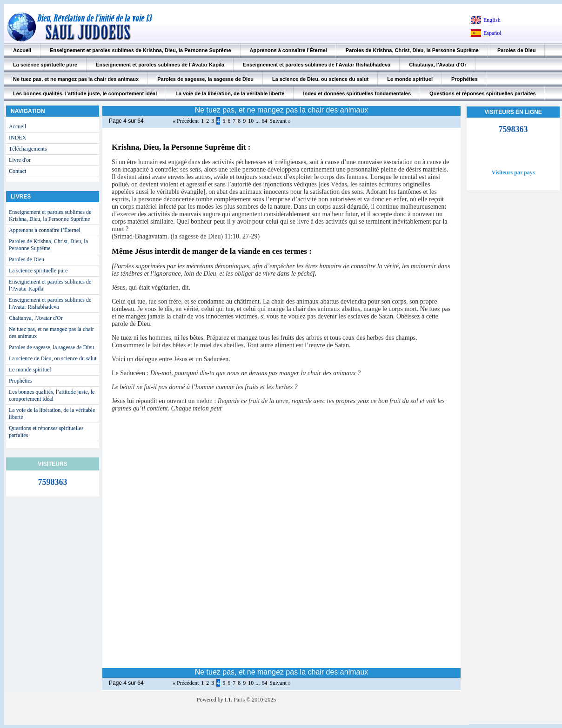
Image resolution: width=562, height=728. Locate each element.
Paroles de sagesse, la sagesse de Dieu (205, 79)
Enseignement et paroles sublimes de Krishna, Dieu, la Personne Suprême (140, 50)
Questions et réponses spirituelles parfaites (483, 93)
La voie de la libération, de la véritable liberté (230, 93)
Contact (17, 171)
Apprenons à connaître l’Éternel (288, 50)
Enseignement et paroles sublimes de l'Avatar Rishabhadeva (317, 65)
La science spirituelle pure (45, 65)
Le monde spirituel (410, 79)
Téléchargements (28, 149)
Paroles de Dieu (517, 50)
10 (251, 121)
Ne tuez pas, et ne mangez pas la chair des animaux (76, 79)
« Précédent (186, 121)
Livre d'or (20, 160)
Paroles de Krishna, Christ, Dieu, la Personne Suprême (412, 50)
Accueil (22, 50)
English (492, 20)
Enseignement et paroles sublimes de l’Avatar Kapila (160, 65)
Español (492, 33)
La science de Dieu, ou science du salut (320, 79)
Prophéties (465, 79)
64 (264, 121)
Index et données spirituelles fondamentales (357, 93)
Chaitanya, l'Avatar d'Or (438, 65)
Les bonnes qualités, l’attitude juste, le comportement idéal (85, 93)
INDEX (17, 138)
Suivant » (280, 121)
